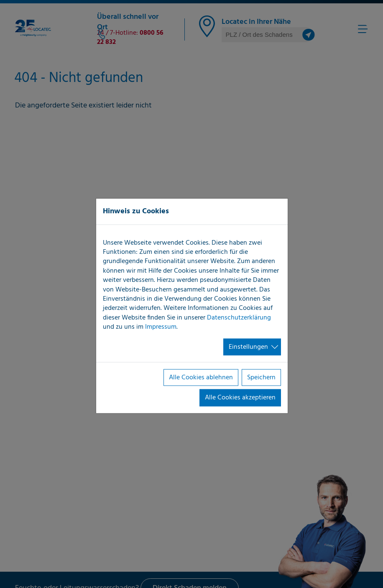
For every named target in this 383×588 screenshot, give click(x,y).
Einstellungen (248, 347)
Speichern (261, 378)
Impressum (161, 327)
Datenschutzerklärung (239, 317)
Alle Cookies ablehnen (201, 378)
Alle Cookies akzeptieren (240, 398)
